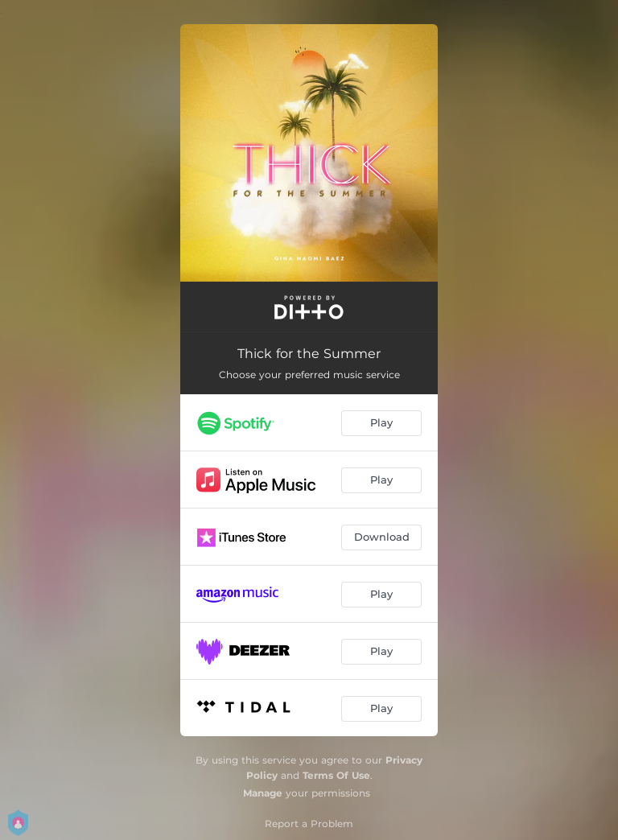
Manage (263, 793)
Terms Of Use (336, 775)
